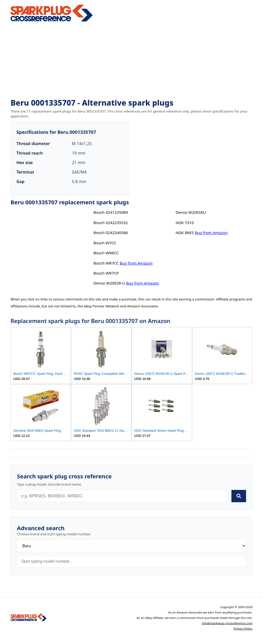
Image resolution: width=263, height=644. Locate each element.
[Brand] (131, 546)
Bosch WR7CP (106, 273)
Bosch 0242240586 (111, 233)
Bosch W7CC (105, 243)
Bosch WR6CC (106, 253)
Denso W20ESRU (191, 212)
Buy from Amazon (136, 263)
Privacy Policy (243, 628)
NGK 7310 (185, 223)
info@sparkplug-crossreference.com (227, 623)
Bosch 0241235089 (111, 212)
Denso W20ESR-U (109, 283)
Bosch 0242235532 (111, 223)
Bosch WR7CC (106, 263)
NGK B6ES (185, 233)
